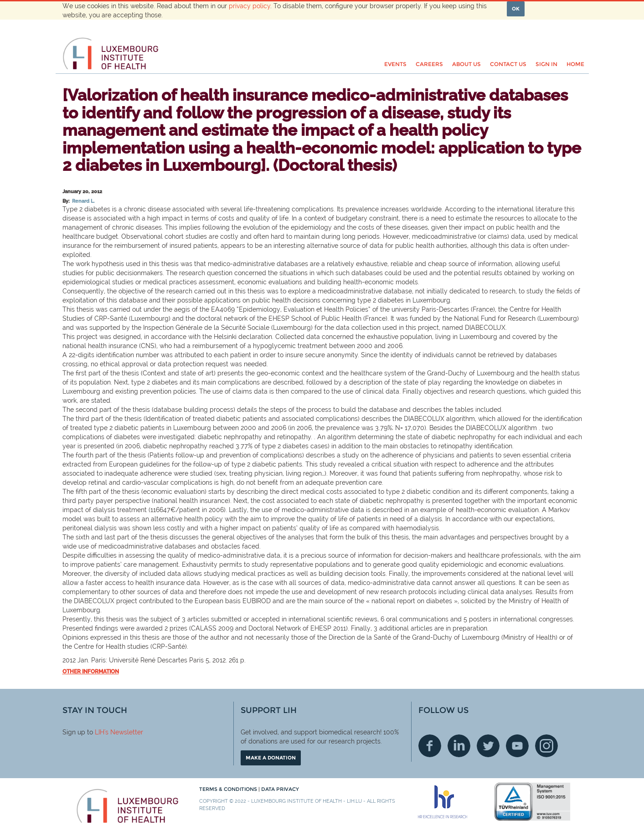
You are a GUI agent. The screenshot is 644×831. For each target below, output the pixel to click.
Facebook (430, 746)
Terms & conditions (229, 789)
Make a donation (271, 758)
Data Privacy (280, 789)
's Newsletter (124, 732)
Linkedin (459, 746)
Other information (91, 672)
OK (516, 9)
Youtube (517, 746)
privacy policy (250, 6)
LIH (100, 732)
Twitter (488, 746)
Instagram (546, 746)
